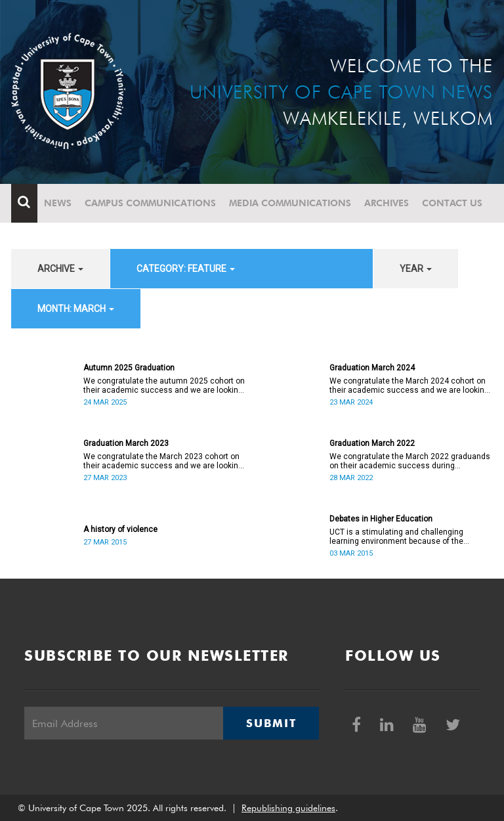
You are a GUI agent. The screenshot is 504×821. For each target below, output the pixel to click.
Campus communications (150, 203)
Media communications (290, 203)
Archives (387, 203)
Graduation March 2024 (372, 368)
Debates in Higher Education (381, 519)
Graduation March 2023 (126, 443)
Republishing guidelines (288, 808)
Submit (271, 723)
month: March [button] (76, 309)
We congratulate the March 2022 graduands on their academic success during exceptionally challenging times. (410, 461)
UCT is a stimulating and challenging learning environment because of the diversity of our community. (396, 537)
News (58, 203)
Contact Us (452, 203)
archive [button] (60, 269)
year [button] (416, 269)
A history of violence (120, 529)
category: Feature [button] (186, 269)
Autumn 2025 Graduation (129, 368)
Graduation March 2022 (372, 443)
